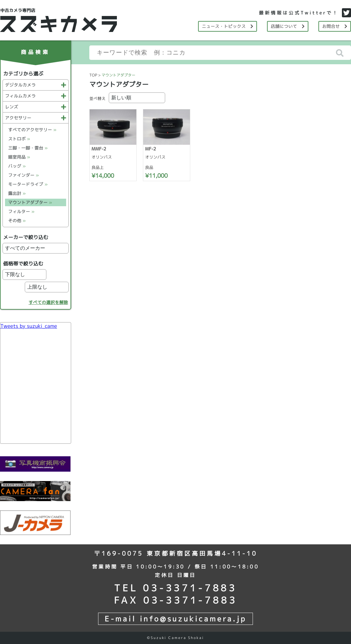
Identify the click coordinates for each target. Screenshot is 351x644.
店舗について (288, 26)
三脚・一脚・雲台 (28, 148)
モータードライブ (28, 184)
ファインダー (24, 175)
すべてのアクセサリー (32, 130)
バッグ (17, 166)
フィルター (21, 211)
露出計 (17, 193)
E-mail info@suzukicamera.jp (175, 619)
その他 (17, 220)
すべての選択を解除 (48, 302)
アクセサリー (36, 118)
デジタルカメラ (36, 85)
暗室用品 (19, 157)
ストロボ (19, 139)
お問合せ (335, 26)
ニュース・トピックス (228, 26)
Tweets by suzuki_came (29, 326)
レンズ (36, 107)
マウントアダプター (30, 202)
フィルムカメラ (36, 96)
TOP (93, 75)
